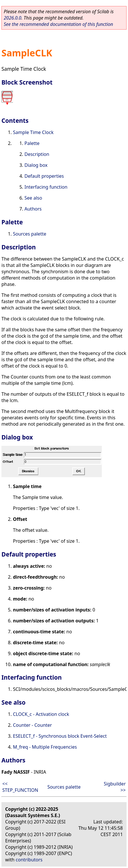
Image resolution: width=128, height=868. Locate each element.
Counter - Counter (32, 725)
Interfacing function (46, 187)
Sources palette (30, 234)
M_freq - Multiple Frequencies (45, 747)
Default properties (44, 176)
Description (37, 154)
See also (33, 198)
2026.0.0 (13, 18)
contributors (29, 860)
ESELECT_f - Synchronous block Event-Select (60, 736)
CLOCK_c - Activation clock (41, 714)
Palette (32, 143)
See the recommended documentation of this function (58, 24)
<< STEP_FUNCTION (20, 787)
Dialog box (36, 165)
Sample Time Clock (33, 132)
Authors (33, 209)
